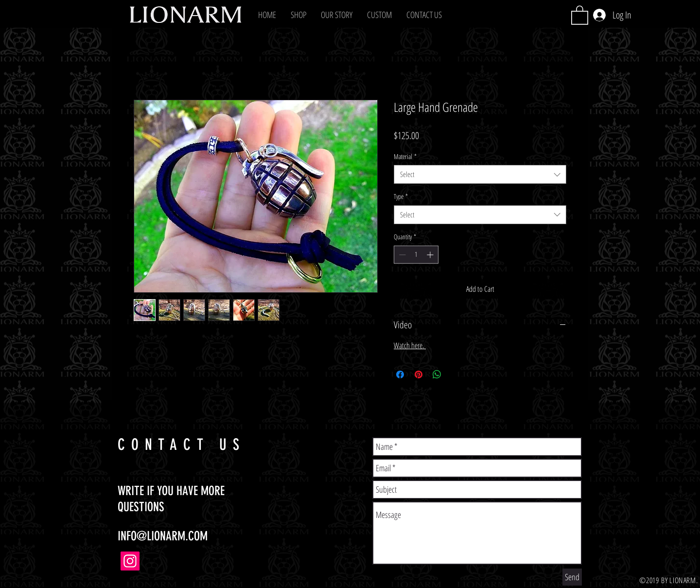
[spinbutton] (416, 255)
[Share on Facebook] (400, 374)
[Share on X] (455, 374)
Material (405, 156)
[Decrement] (401, 255)
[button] (298, 15)
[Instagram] (130, 561)
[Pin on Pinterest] (419, 374)
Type (401, 196)
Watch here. (410, 345)
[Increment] (431, 255)
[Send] (572, 577)
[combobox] (480, 174)
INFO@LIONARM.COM (163, 536)
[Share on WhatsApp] (437, 374)
